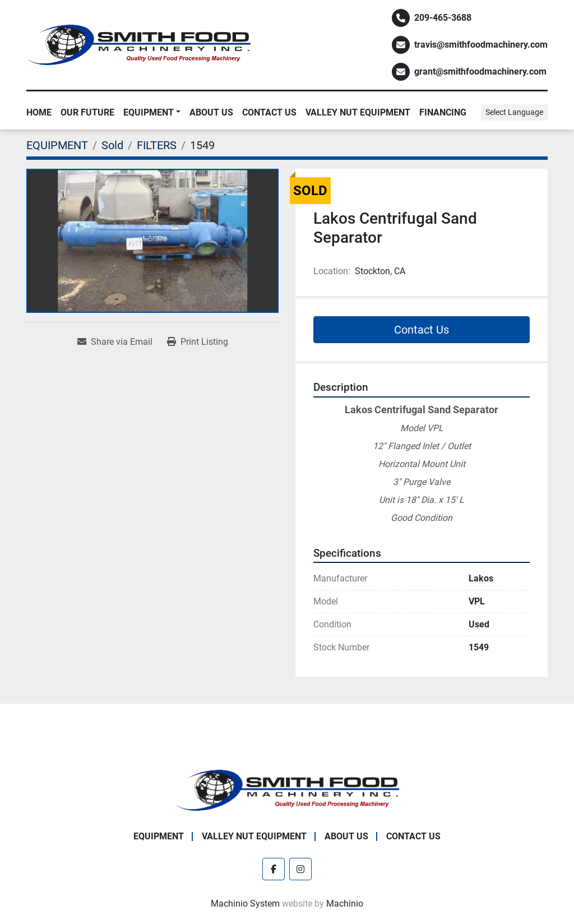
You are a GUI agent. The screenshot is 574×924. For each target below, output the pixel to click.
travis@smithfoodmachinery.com (481, 45)
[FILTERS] (157, 145)
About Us (211, 112)
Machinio (345, 904)
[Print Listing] (198, 342)
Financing (443, 112)
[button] (152, 113)
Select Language (514, 112)
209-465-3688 (443, 18)
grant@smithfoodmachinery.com (480, 71)
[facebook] (274, 869)
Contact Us (269, 112)
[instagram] (300, 869)
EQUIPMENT (149, 112)
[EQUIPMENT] (57, 145)
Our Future (87, 112)
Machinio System (245, 904)
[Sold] (112, 145)
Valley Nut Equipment (358, 112)
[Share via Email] (115, 342)
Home (39, 112)
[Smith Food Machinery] (287, 790)
